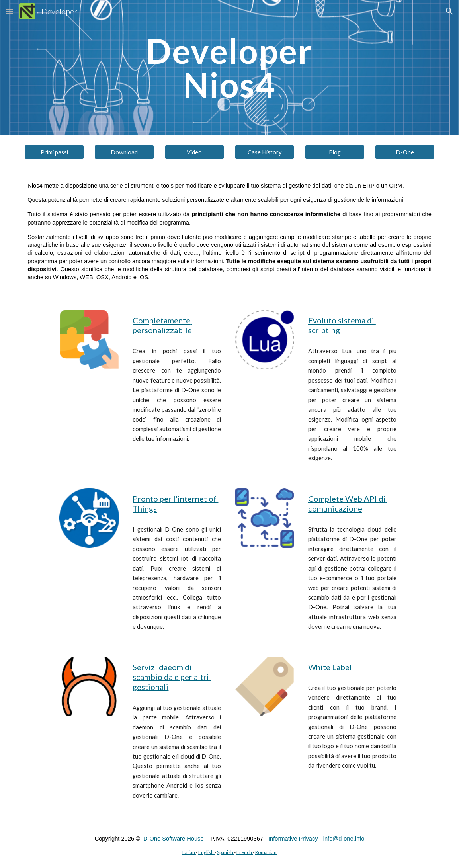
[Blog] (335, 152)
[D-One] (405, 152)
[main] (229, 68)
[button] (10, 11)
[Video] (195, 152)
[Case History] (265, 152)
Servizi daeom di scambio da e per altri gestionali (172, 677)
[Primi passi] (54, 152)
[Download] (124, 152)
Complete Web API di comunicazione (348, 503)
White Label (330, 667)
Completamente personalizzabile (162, 325)
